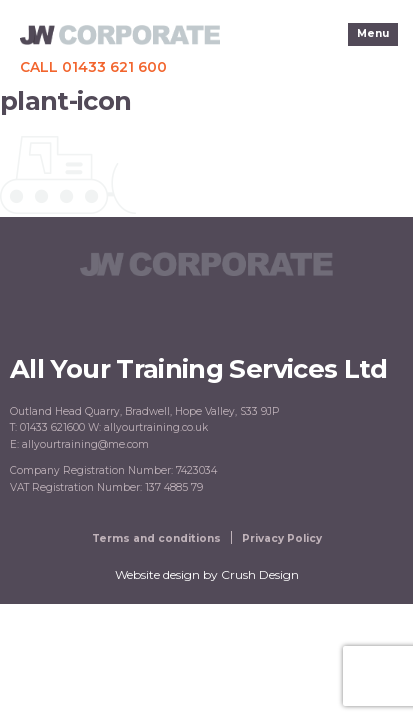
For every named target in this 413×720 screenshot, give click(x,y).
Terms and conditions (156, 538)
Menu (373, 33)
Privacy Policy (282, 538)
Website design (157, 574)
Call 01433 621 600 (93, 67)
